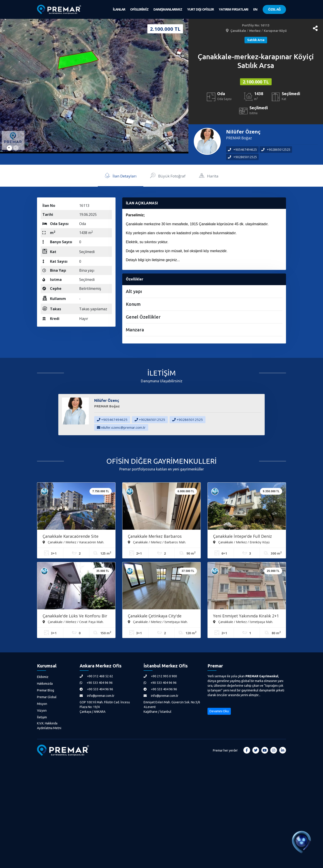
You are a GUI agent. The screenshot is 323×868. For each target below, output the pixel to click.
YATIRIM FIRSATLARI (234, 9)
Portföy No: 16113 (256, 25)
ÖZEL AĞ (274, 9)
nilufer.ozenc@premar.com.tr (121, 427)
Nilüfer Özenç (243, 131)
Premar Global (47, 697)
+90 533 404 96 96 (96, 683)
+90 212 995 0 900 (160, 676)
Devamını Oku (219, 711)
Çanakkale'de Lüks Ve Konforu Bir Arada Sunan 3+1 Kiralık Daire (75, 616)
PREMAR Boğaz (239, 138)
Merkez (255, 31)
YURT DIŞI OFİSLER (200, 9)
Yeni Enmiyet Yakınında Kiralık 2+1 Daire (246, 616)
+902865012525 (276, 150)
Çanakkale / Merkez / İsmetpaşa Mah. (158, 622)
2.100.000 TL (256, 82)
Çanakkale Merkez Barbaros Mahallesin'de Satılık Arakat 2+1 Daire (158, 537)
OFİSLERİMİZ (139, 9)
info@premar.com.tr (97, 696)
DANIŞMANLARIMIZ (168, 9)
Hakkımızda (45, 684)
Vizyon (42, 711)
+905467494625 (242, 150)
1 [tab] (9, 148)
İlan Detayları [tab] (121, 175)
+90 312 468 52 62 (96, 676)
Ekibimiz (43, 677)
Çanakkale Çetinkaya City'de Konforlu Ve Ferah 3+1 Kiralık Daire (161, 616)
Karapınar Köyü (275, 31)
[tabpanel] (94, 86)
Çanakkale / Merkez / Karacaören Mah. (73, 542)
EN (255, 9)
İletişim (42, 717)
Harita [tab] (209, 175)
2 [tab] (16, 148)
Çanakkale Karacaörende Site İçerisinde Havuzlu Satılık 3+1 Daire (76, 537)
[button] (315, 28)
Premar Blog (46, 690)
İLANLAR (119, 9)
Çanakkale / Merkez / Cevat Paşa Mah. (73, 622)
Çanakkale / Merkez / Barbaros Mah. (157, 542)
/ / (256, 31)
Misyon (42, 704)
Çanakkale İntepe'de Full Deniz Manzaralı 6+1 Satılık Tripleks (242, 537)
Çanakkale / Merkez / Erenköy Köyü (241, 542)
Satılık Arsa (256, 40)
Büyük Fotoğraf (168, 175)
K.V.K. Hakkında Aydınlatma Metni (49, 726)
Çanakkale (238, 31)
